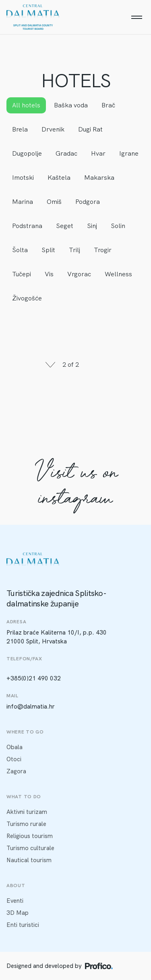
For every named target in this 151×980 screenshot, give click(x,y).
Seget (65, 226)
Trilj (74, 250)
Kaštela (59, 178)
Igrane (129, 153)
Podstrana (27, 226)
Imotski (23, 178)
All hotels (26, 105)
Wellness (118, 274)
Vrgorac (79, 274)
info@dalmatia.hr (31, 707)
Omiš (54, 202)
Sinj (92, 226)
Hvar (98, 153)
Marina (23, 202)
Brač (108, 105)
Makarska (99, 178)
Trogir (103, 250)
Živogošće (27, 298)
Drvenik (53, 129)
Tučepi (22, 274)
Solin (118, 226)
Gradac (66, 153)
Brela (20, 129)
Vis (49, 274)
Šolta (20, 250)
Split (48, 250)
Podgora (88, 202)
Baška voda (71, 105)
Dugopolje (27, 153)
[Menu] (137, 17)
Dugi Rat (90, 129)
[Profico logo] (99, 966)
